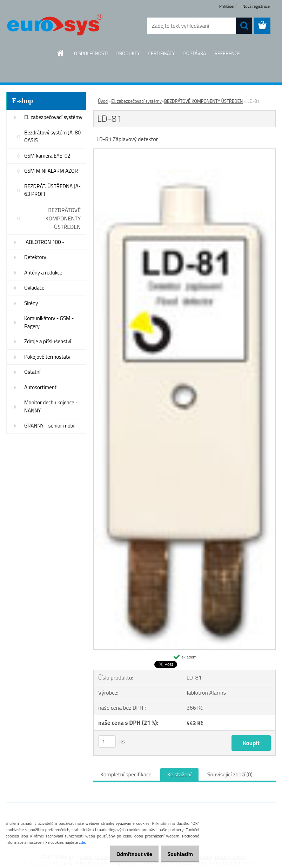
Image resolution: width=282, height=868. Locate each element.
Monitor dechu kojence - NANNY (51, 406)
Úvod (103, 101)
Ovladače (34, 288)
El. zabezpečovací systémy (53, 117)
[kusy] (107, 741)
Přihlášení (228, 6)
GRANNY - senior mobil (50, 426)
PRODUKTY (128, 53)
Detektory (35, 257)
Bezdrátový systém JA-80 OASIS (52, 137)
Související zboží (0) (230, 774)
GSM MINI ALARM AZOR (51, 171)
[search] (244, 26)
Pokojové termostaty (47, 357)
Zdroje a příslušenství (48, 341)
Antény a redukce (43, 273)
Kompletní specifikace (126, 774)
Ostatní (32, 372)
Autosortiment (40, 387)
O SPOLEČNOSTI (91, 53)
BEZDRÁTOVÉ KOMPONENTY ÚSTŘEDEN (63, 218)
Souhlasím (178, 854)
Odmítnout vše (127, 854)
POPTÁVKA (194, 53)
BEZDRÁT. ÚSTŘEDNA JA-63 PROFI (52, 190)
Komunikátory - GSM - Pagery (49, 322)
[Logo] (55, 26)
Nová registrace (256, 6)
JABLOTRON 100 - (44, 242)
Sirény (31, 303)
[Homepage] (61, 53)
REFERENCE (227, 53)
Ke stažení (179, 774)
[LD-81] (184, 152)
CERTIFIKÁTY (161, 53)
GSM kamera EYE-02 (47, 156)
